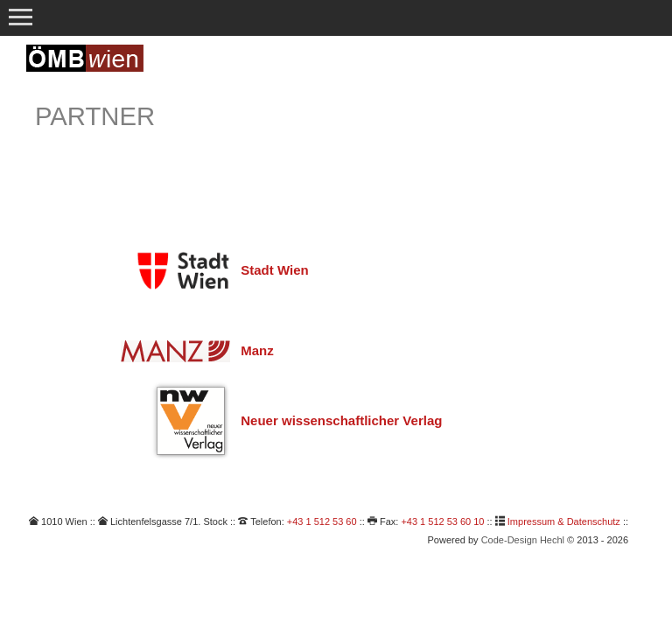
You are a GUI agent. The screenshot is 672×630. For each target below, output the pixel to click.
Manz (257, 350)
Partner (95, 116)
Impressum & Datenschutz (564, 521)
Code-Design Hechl (523, 540)
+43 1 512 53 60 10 (442, 521)
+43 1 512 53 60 (322, 521)
